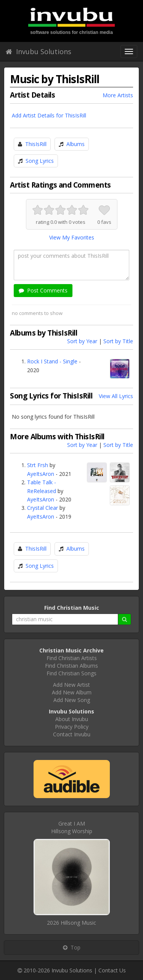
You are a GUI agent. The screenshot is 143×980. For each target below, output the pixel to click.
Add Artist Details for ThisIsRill (49, 115)
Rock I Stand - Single (52, 361)
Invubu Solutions (39, 51)
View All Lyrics (116, 396)
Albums (76, 144)
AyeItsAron (41, 474)
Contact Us (112, 970)
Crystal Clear (43, 508)
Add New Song (72, 700)
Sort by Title (118, 341)
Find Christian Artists (72, 658)
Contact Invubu (72, 734)
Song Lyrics (40, 161)
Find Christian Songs (71, 673)
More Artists (118, 95)
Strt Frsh (38, 465)
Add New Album (72, 692)
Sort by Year (82, 341)
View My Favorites (72, 237)
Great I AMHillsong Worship (72, 827)
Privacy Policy (72, 727)
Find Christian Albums (71, 666)
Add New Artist (71, 685)
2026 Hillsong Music (71, 923)
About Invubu (72, 719)
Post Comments (43, 290)
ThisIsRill (36, 144)
